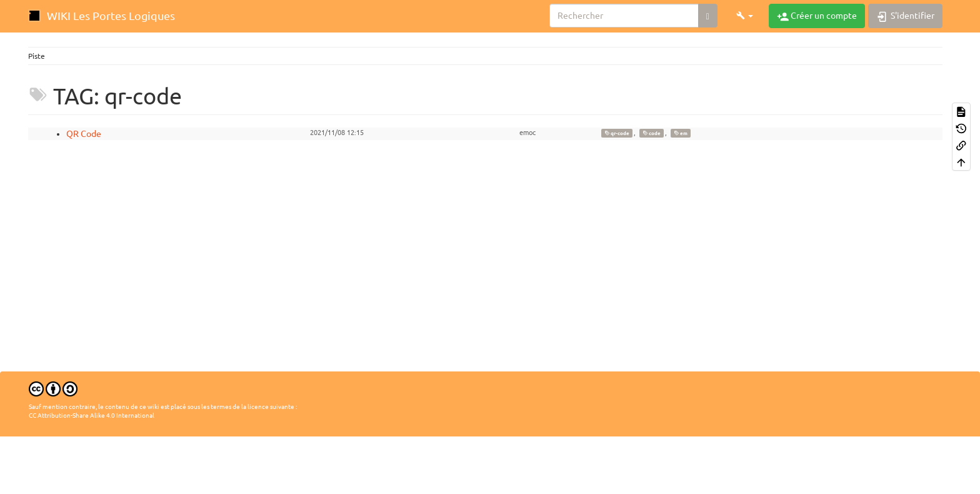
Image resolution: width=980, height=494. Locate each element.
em (681, 133)
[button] (745, 16)
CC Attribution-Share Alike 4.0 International (92, 416)
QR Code (84, 134)
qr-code (617, 133)
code (652, 133)
